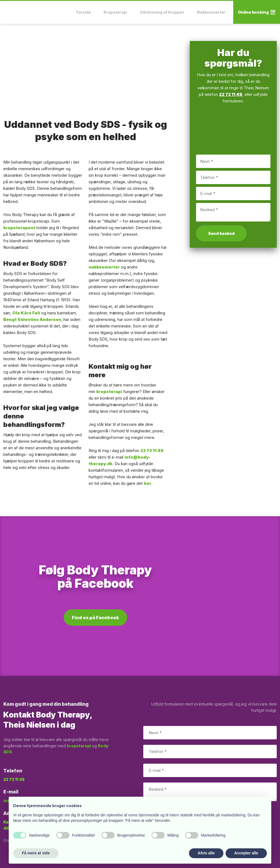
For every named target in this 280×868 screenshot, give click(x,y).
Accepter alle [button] (246, 853)
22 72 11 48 (152, 451)
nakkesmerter (104, 267)
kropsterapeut (19, 228)
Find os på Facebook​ (95, 618)
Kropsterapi (115, 12)
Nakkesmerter (211, 12)
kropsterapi (109, 392)
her (148, 483)
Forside (84, 12)
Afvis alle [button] (206, 853)
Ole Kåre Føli (26, 313)
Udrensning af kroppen (162, 12)
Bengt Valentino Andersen (32, 319)
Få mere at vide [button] (36, 853)
